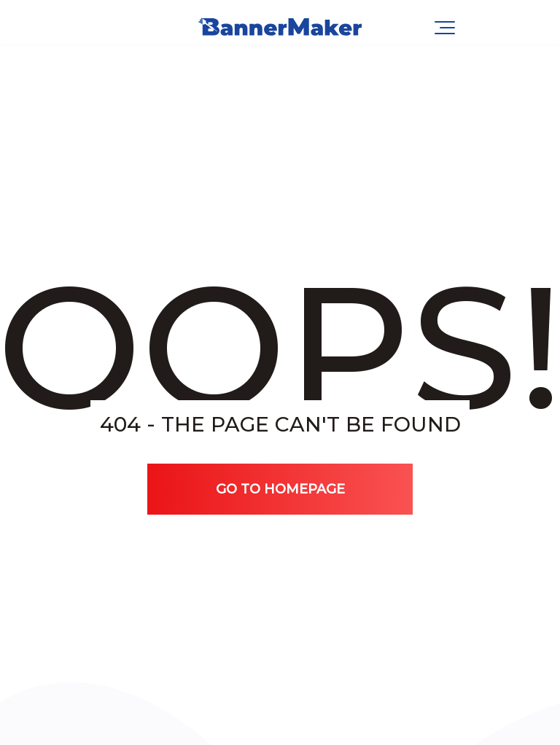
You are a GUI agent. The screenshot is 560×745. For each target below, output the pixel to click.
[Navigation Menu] (445, 28)
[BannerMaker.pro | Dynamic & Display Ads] (280, 28)
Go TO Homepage (280, 489)
